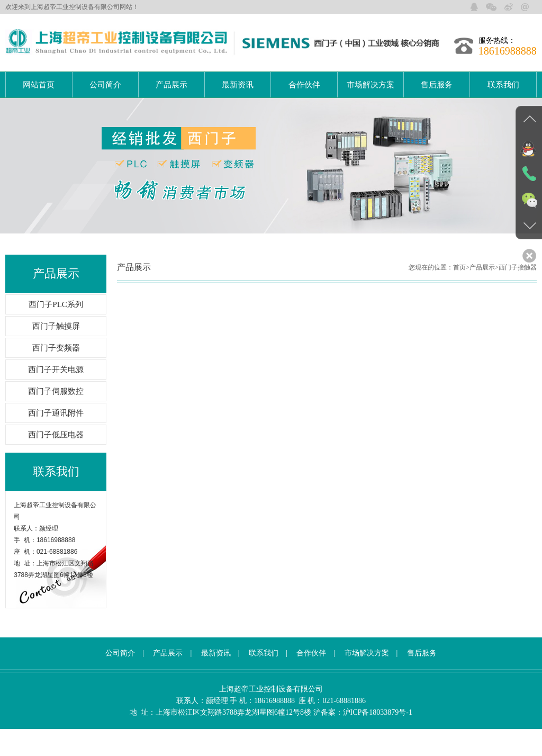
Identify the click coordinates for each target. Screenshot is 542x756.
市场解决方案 (371, 85)
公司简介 (105, 85)
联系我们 (503, 85)
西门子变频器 (56, 375)
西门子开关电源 (56, 397)
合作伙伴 (304, 85)
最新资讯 (238, 85)
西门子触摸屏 (56, 353)
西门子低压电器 (56, 462)
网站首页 (39, 85)
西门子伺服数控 (56, 418)
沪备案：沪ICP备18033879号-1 (363, 739)
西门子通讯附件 (56, 440)
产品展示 (171, 85)
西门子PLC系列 (56, 331)
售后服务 (437, 85)
